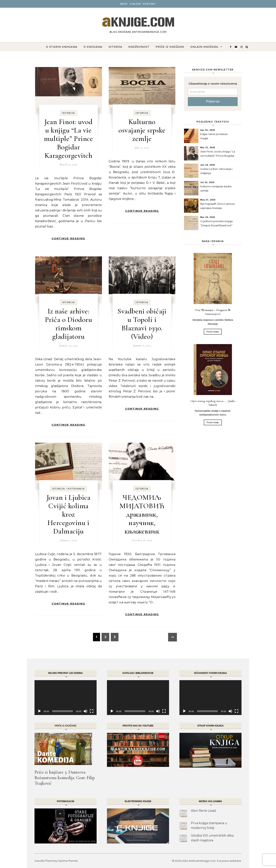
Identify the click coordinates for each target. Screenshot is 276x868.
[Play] (39, 711)
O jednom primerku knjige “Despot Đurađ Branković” (216, 223)
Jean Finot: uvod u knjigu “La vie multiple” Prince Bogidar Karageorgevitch (68, 139)
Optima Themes (68, 861)
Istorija (115, 47)
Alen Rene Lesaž (203, 811)
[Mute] (85, 711)
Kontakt (150, 4)
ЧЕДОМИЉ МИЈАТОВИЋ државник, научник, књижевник (142, 514)
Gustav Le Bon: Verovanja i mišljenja (216, 171)
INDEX (124, 4)
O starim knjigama (62, 47)
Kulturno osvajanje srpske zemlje (142, 130)
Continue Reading (68, 238)
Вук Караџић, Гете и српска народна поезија (217, 206)
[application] (66, 698)
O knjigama (93, 47)
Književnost (139, 47)
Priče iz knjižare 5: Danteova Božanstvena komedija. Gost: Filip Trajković (65, 778)
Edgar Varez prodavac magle (214, 136)
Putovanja (76, 489)
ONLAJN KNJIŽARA (204, 47)
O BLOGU (135, 4)
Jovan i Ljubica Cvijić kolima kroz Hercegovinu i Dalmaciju (69, 514)
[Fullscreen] (92, 711)
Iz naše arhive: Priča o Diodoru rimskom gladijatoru (69, 324)
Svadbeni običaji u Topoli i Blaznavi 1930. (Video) (142, 324)
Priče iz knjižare (170, 47)
